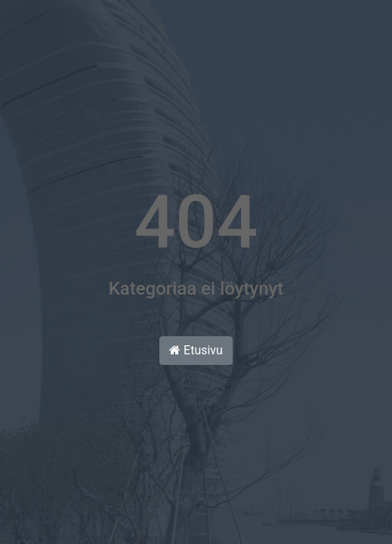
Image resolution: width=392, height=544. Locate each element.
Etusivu (196, 350)
